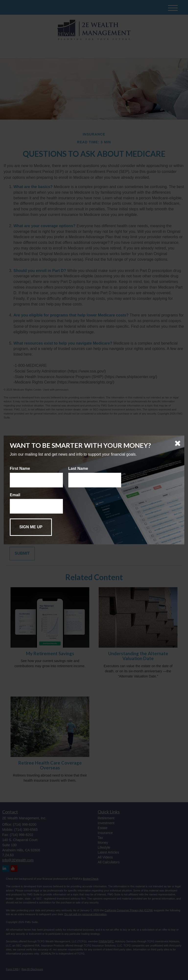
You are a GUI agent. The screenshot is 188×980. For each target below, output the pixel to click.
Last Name (78, 468)
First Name (20, 468)
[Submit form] (31, 527)
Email (15, 495)
